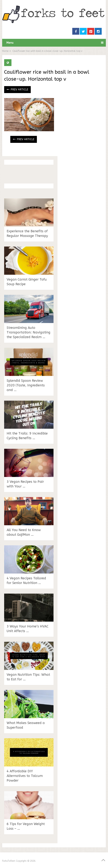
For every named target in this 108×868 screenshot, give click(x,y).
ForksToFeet (9, 861)
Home (5, 51)
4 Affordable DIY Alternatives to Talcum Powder (25, 776)
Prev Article (17, 90)
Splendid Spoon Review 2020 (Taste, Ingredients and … (26, 385)
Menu (10, 43)
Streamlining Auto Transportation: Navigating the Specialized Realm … (28, 332)
